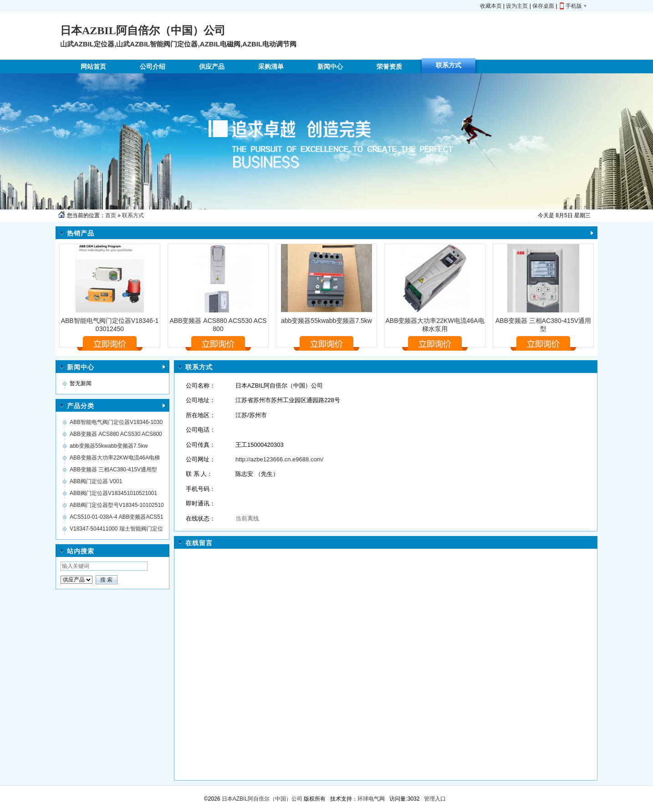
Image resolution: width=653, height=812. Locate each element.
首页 (111, 215)
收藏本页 (491, 6)
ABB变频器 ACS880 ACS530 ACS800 (116, 434)
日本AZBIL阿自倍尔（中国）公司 (261, 799)
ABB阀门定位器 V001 (96, 481)
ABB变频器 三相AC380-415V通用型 (113, 470)
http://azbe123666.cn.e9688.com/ (279, 459)
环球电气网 (371, 799)
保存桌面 (543, 6)
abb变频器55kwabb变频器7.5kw (326, 321)
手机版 (574, 6)
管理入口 (435, 799)
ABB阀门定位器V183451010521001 (113, 493)
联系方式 (133, 215)
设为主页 (517, 6)
